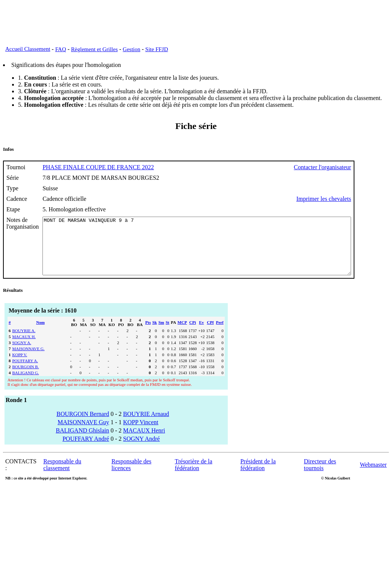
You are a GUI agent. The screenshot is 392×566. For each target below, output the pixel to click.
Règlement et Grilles (94, 49)
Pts (148, 334)
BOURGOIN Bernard (83, 425)
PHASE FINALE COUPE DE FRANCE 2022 (98, 167)
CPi (193, 334)
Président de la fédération (258, 476)
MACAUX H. (24, 348)
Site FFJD (157, 49)
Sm (161, 334)
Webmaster (373, 476)
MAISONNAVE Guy (83, 433)
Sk (154, 334)
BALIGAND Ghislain (82, 442)
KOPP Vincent (141, 433)
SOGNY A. (22, 354)
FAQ (61, 49)
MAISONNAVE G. (29, 360)
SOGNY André (142, 450)
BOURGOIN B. (26, 378)
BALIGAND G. (26, 384)
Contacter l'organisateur (360, 167)
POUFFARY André (86, 450)
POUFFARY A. (25, 372)
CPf (210, 334)
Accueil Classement (28, 49)
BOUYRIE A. (24, 342)
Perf (220, 334)
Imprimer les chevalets (361, 199)
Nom (40, 334)
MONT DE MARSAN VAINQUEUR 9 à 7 (216, 252)
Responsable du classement (62, 476)
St (168, 334)
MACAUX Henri (144, 442)
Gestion (132, 49)
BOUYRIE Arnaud (146, 425)
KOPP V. (20, 366)
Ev (202, 334)
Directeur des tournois (320, 476)
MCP (182, 334)
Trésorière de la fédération (194, 476)
